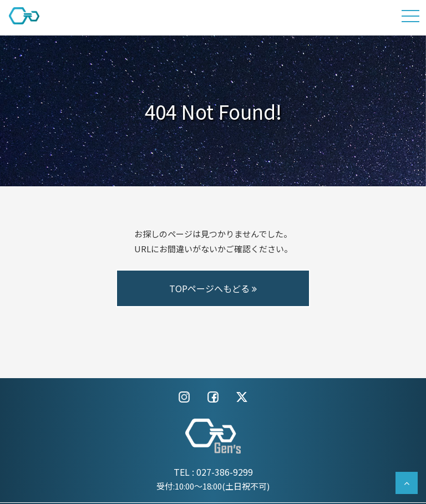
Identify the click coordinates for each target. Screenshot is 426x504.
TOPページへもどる (213, 288)
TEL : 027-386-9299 (213, 472)
